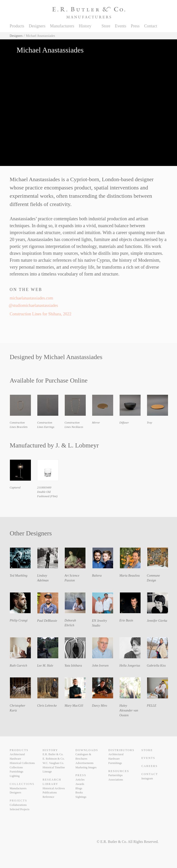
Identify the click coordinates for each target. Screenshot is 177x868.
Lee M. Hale (45, 666)
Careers (149, 766)
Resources (119, 771)
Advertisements (84, 763)
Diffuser (124, 423)
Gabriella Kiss (156, 666)
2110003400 (44, 488)
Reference (49, 797)
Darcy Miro (99, 706)
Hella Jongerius (130, 666)
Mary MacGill (74, 706)
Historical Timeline (54, 767)
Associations (116, 780)
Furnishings (16, 772)
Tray (149, 423)
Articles (80, 780)
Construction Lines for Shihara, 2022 (40, 314)
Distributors (121, 750)
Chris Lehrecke (47, 706)
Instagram (147, 778)
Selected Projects (20, 809)
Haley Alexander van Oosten (129, 710)
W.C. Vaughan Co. (53, 763)
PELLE (152, 706)
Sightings (81, 797)
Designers (37, 26)
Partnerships (115, 775)
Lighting (15, 776)
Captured (15, 488)
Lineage (47, 772)
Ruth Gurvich (18, 666)
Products (17, 26)
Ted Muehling (19, 576)
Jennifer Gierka (157, 621)
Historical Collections (22, 763)
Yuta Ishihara (73, 666)
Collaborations (18, 805)
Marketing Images (86, 767)
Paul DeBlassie (47, 621)
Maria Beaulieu (130, 576)
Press (135, 26)
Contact (150, 26)
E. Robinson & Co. (54, 759)
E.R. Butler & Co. (53, 754)
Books (79, 793)
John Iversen (100, 666)
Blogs (79, 788)
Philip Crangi (19, 620)
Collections (16, 767)
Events (120, 26)
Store (106, 26)
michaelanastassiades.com (31, 298)
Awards (80, 784)
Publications (50, 793)
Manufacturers (62, 26)
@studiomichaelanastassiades (34, 305)
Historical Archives (54, 788)
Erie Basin (126, 620)
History (85, 26)
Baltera (97, 576)
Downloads (87, 750)
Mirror (96, 423)
